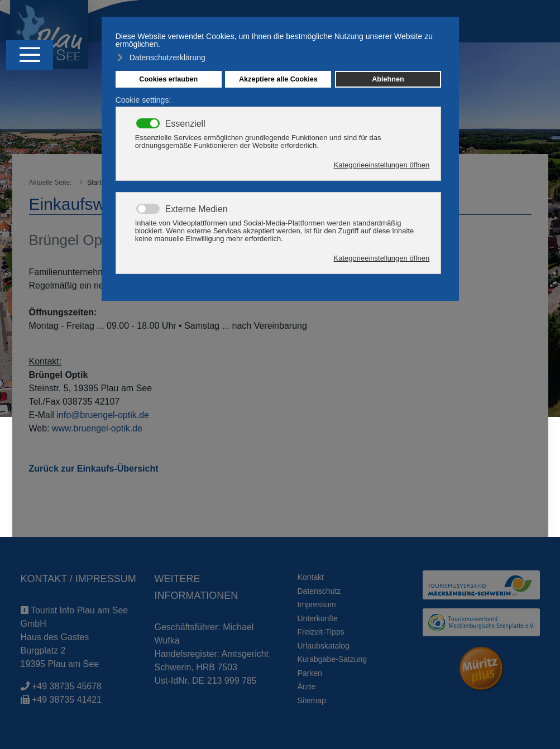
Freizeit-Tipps (321, 632)
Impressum (317, 604)
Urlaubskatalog (324, 646)
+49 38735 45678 (67, 686)
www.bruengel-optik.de (97, 428)
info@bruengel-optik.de (103, 415)
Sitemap (312, 700)
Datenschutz (319, 591)
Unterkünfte (318, 618)
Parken (310, 673)
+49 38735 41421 (67, 700)
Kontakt (311, 577)
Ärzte (307, 686)
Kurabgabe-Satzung (332, 659)
